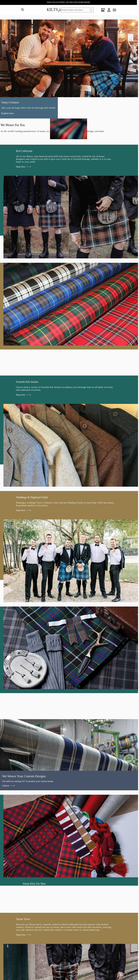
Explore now (8, 113)
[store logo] (59, 10)
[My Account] (109, 10)
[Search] (91, 10)
